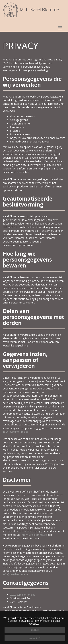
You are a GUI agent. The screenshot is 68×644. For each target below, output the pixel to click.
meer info (35, 638)
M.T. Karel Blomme (31, 9)
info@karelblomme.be (16, 432)
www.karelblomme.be (23, 595)
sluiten (35, 630)
